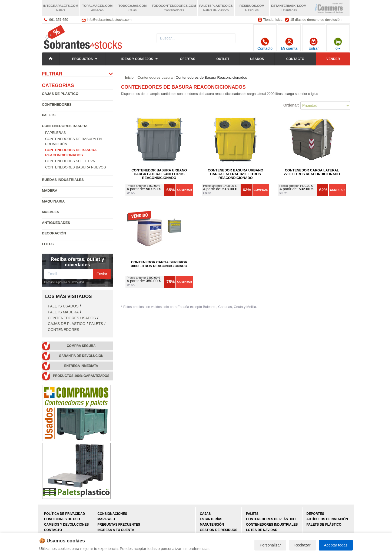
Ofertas (188, 59)
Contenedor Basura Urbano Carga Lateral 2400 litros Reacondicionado (159, 174)
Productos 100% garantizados (81, 376)
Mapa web (106, 519)
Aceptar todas (336, 545)
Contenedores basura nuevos (76, 167)
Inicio (129, 77)
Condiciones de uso (62, 519)
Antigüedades (56, 223)
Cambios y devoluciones (66, 525)
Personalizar (270, 545)
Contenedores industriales (272, 525)
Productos (82, 59)
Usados (257, 59)
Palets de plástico (324, 525)
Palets (49, 115)
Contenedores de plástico (271, 519)
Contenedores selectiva (70, 161)
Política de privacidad (64, 514)
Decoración (54, 233)
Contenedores (57, 105)
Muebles (51, 212)
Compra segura (81, 346)
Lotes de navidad (262, 530)
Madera (50, 190)
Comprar (185, 190)
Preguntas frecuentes (119, 525)
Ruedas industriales (63, 180)
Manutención (212, 525)
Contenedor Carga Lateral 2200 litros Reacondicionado (312, 172)
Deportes (315, 514)
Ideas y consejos (137, 59)
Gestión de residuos (219, 530)
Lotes (48, 244)
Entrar (314, 44)
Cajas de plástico (60, 94)
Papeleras (55, 133)
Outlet (223, 59)
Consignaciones (112, 514)
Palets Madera (63, 312)
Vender (333, 59)
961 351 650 (59, 20)
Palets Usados (63, 306)
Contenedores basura (65, 126)
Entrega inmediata (81, 366)
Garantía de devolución (81, 356)
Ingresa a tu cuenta (116, 530)
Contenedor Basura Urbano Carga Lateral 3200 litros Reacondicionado (236, 174)
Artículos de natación (327, 519)
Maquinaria (53, 201)
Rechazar (303, 545)
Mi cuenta (289, 44)
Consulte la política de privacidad (64, 282)
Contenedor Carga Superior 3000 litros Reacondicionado (159, 264)
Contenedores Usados (72, 318)
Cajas (205, 514)
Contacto (265, 44)
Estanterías (211, 519)
